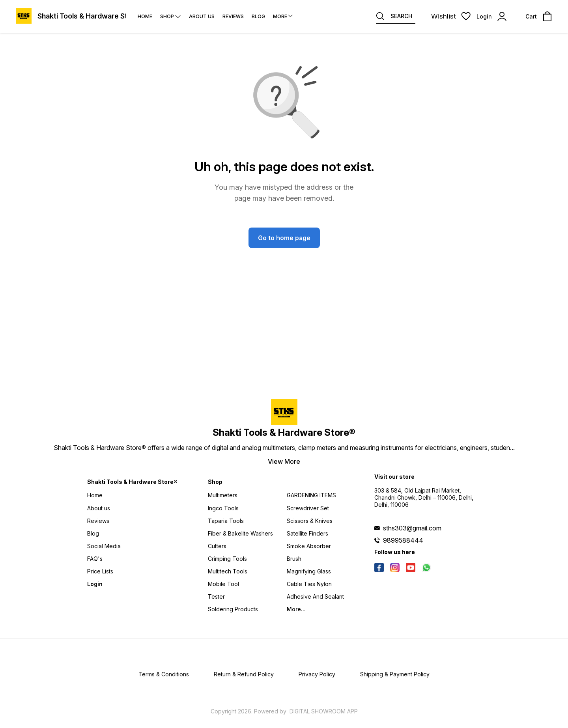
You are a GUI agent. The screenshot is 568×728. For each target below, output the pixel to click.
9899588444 (403, 540)
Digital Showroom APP (324, 711)
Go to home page (284, 238)
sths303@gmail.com (412, 528)
